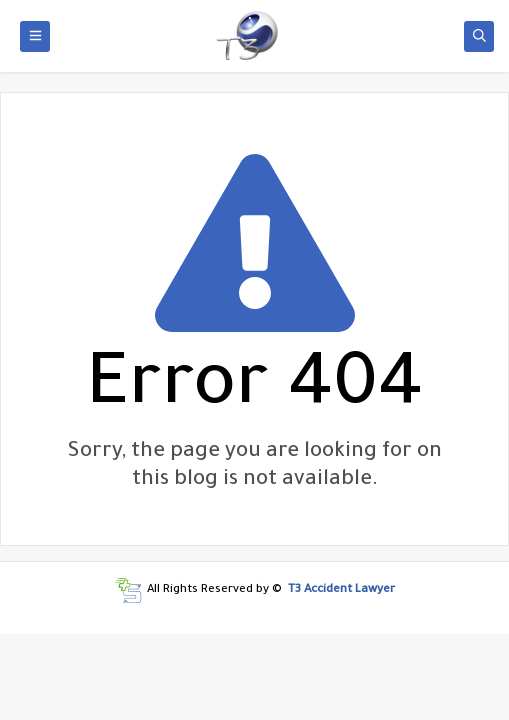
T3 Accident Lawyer (341, 590)
